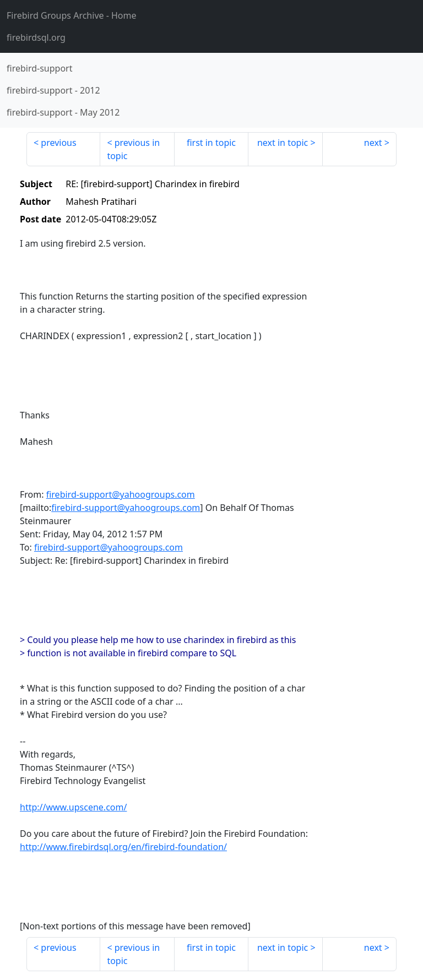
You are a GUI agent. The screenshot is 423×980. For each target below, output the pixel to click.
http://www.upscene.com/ (73, 807)
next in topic (283, 143)
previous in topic (133, 149)
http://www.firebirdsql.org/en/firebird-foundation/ (123, 847)
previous (58, 143)
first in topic (211, 143)
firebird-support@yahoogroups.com (121, 494)
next (373, 143)
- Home (72, 15)
